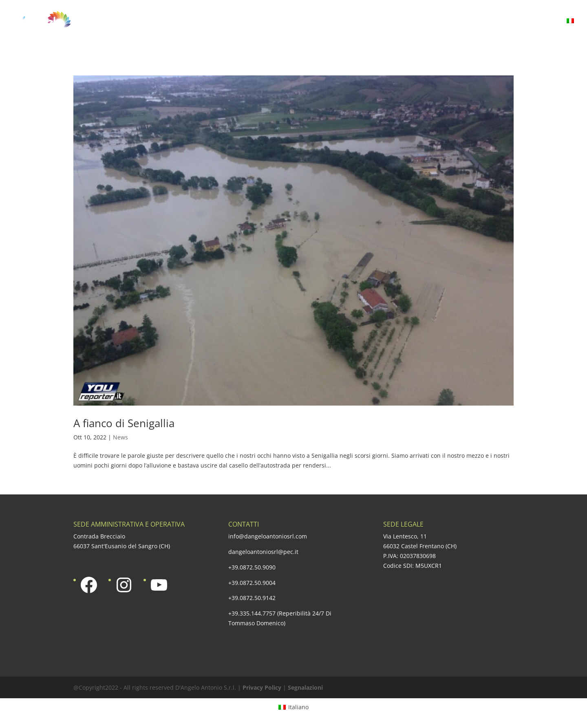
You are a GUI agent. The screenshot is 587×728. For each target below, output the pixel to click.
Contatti (542, 22)
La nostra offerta (252, 22)
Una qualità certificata (339, 22)
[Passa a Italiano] (293, 707)
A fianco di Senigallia (124, 423)
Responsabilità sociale (434, 22)
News (120, 437)
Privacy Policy (262, 687)
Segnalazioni (305, 687)
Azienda (191, 22)
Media (499, 22)
